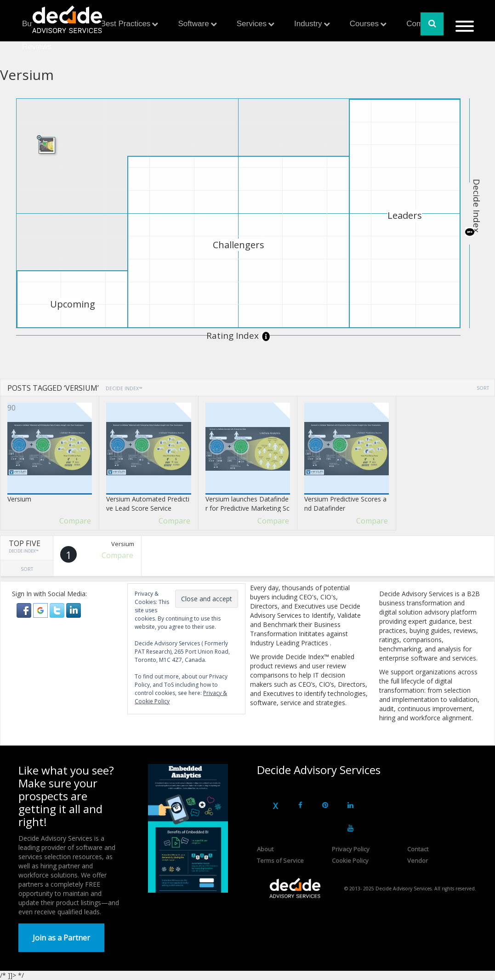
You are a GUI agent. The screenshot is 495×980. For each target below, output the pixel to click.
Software (194, 24)
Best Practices (126, 24)
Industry (308, 24)
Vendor (418, 860)
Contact (418, 849)
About (265, 849)
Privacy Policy (351, 849)
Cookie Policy (350, 860)
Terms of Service (280, 860)
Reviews (37, 47)
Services (252, 24)
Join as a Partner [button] (61, 938)
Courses (364, 24)
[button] (25, 610)
